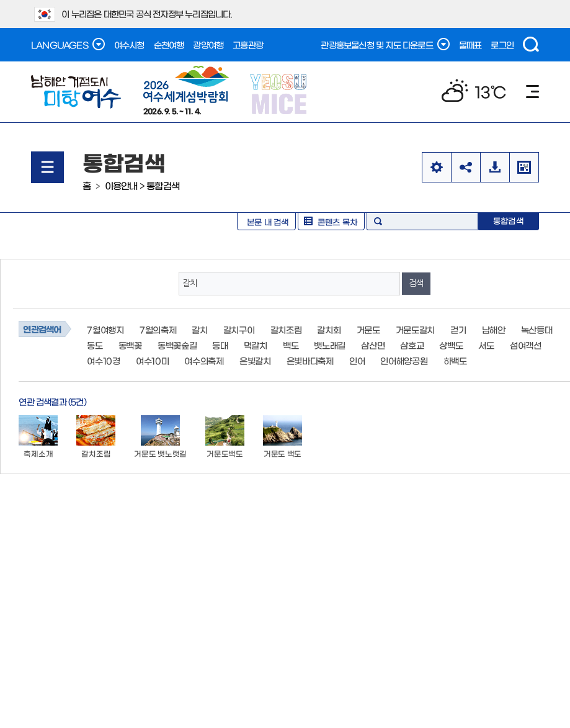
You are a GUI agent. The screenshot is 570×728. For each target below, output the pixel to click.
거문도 (368, 330)
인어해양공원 (404, 361)
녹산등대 (537, 330)
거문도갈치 (416, 330)
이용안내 (121, 185)
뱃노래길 (330, 345)
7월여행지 (105, 330)
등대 (220, 345)
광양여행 (208, 45)
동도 (95, 345)
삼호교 (412, 345)
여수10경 (104, 361)
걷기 (458, 330)
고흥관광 (248, 45)
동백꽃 (130, 345)
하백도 (455, 361)
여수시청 (129, 45)
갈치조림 (286, 330)
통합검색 (163, 185)
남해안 (494, 330)
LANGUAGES (68, 44)
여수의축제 (204, 361)
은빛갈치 (255, 361)
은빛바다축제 (310, 361)
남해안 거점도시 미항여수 (76, 92)
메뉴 (532, 92)
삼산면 (373, 345)
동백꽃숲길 (177, 345)
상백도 (451, 345)
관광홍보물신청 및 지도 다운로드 (385, 44)
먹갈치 (256, 345)
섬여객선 (526, 345)
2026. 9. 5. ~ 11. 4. (186, 90)
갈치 (199, 330)
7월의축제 (158, 330)
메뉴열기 (47, 167)
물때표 (470, 45)
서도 (486, 345)
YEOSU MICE (279, 93)
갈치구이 (239, 330)
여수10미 (153, 361)
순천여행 (169, 45)
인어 (357, 361)
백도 (291, 345)
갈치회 (329, 330)
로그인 (502, 45)
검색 (531, 44)
